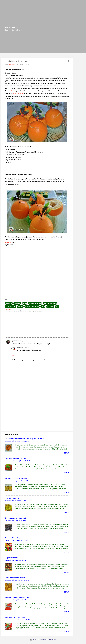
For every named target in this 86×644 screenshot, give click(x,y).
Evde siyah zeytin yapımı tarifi (15, 518)
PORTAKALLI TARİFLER (32, 307)
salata (43, 307)
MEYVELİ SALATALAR (50, 303)
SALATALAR (50, 307)
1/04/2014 (26, 347)
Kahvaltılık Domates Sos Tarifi (15, 459)
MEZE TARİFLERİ (11, 307)
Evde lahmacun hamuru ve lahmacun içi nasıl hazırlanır (25, 439)
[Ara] (84, 28)
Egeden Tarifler (16, 341)
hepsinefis (17, 303)
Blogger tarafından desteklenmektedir (43, 640)
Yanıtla (13, 356)
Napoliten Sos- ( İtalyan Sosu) (15, 617)
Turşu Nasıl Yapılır (11, 558)
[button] (68, 61)
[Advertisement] (79, 59)
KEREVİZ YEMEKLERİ (35, 303)
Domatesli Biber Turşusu (14, 538)
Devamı (67, 453)
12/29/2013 (24, 341)
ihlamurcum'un (18, 94)
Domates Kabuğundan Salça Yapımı (18, 598)
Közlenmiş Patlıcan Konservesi (16, 478)
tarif (57, 307)
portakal (20, 307)
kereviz (25, 303)
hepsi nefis (12, 27)
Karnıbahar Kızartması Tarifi (15, 578)
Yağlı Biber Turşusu (12, 498)
